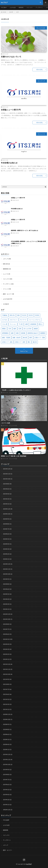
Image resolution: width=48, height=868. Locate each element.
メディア (42, 81)
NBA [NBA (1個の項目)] (18, 315)
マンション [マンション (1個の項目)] (13, 324)
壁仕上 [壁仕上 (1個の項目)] (40, 324)
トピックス (30, 7)
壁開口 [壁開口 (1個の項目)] (4, 329)
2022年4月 (6, 644)
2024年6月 (6, 534)
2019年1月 (6, 805)
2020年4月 (6, 744)
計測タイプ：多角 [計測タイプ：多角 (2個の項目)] (7, 342)
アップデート (39, 7)
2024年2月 (6, 554)
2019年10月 (7, 764)
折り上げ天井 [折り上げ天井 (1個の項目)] (28, 329)
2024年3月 (6, 549)
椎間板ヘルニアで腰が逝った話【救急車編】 (14, 456)
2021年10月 (7, 674)
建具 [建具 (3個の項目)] (15, 329)
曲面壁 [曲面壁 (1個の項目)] (36, 329)
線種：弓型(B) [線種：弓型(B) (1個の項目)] (6, 338)
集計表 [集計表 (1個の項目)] (35, 342)
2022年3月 (6, 649)
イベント (6, 289)
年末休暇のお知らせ (9, 163)
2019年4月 (6, 795)
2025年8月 (6, 484)
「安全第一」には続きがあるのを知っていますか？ (16, 390)
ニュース (42, 134)
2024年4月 (6, 544)
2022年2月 (6, 654)
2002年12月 (7, 810)
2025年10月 (7, 479)
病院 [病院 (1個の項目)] (17, 333)
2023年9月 (6, 579)
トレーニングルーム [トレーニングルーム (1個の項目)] (35, 320)
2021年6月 (6, 694)
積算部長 (21, 7)
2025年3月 (6, 499)
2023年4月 (6, 599)
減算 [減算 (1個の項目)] (12, 333)
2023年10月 (7, 574)
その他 (5, 304)
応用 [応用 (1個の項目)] (20, 329)
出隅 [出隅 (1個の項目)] (26, 324)
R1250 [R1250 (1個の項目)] (24, 315)
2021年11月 (7, 669)
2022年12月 (7, 614)
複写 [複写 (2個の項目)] (31, 338)
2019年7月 (6, 780)
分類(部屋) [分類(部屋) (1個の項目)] (33, 324)
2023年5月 (6, 594)
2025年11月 (7, 474)
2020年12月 (7, 714)
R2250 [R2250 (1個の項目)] (31, 315)
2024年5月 (6, 539)
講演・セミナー (8, 294)
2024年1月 (6, 559)
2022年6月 (6, 634)
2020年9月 (6, 724)
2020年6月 (6, 734)
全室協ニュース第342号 (18, 220)
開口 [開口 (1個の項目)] (29, 342)
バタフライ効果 (6, 423)
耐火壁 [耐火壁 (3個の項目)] (25, 338)
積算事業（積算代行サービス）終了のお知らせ (24, 230)
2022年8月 (6, 624)
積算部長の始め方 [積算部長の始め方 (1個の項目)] (33, 333)
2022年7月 (6, 629)
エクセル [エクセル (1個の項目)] (5, 320)
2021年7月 (6, 689)
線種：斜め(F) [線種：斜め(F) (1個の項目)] (17, 338)
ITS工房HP (4, 7)
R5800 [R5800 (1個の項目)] (37, 315)
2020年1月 (6, 750)
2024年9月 (6, 519)
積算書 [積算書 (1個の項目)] (23, 333)
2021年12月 (7, 664)
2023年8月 (6, 584)
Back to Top (24, 351)
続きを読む (40, 69)
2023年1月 (6, 609)
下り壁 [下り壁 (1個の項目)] (21, 324)
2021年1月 (6, 709)
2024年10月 (7, 514)
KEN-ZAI (5, 264)
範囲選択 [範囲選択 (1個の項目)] (43, 333)
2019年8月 (6, 775)
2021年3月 (6, 704)
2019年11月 (7, 760)
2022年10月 (7, 619)
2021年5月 (6, 699)
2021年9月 (6, 679)
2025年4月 (6, 494)
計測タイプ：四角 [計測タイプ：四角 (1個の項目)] (40, 338)
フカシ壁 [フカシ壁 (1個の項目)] (5, 324)
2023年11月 (7, 569)
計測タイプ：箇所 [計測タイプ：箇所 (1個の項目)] (20, 342)
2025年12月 (7, 469)
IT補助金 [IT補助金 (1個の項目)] (5, 315)
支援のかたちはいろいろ (11, 57)
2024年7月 (6, 529)
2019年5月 (6, 790)
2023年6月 (6, 589)
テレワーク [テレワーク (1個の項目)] (23, 320)
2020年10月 (7, 719)
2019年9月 (6, 770)
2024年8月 (6, 524)
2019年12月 (7, 754)
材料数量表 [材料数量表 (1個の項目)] (5, 333)
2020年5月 (6, 739)
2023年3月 (6, 604)
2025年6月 (6, 489)
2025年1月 (6, 504)
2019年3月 (6, 800)
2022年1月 (6, 659)
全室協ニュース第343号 (18, 198)
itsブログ (29, 864)
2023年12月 (7, 564)
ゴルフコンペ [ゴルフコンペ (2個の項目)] (14, 320)
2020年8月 (6, 729)
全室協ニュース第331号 (11, 110)
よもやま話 (13, 7)
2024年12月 (7, 509)
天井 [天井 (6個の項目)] (10, 329)
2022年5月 (6, 639)
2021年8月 (6, 684)
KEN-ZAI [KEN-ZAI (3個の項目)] (12, 315)
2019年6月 (6, 785)
